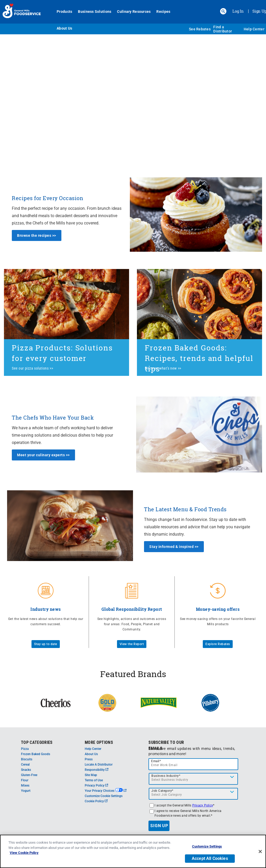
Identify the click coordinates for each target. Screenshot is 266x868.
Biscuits (27, 759)
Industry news (46, 609)
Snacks (26, 770)
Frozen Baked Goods (36, 754)
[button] (223, 11)
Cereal (25, 765)
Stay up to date (46, 644)
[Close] (260, 852)
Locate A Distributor (99, 765)
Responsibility (97, 770)
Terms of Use (94, 780)
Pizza (25, 749)
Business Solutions (95, 12)
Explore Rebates (218, 644)
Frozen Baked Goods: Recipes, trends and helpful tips (199, 358)
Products (64, 12)
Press (89, 759)
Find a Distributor (223, 29)
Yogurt (26, 791)
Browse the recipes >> (37, 235)
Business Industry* (166, 776)
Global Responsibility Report (132, 609)
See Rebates (200, 29)
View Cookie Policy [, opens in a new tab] (24, 853)
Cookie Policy (96, 801)
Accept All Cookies (210, 859)
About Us (64, 28)
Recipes (163, 12)
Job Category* (162, 791)
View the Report (132, 644)
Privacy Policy (96, 785)
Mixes (25, 785)
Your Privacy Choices (106, 791)
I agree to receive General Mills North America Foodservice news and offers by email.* (188, 813)
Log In (238, 11)
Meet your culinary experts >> (43, 455)
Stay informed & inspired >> (174, 547)
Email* (156, 761)
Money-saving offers (218, 609)
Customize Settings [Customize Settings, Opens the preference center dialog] (207, 847)
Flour (25, 780)
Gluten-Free (29, 775)
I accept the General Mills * (184, 805)
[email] (193, 764)
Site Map (91, 775)
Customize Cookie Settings (104, 796)
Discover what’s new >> (163, 368)
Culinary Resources (134, 12)
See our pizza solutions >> (32, 368)
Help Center (254, 29)
